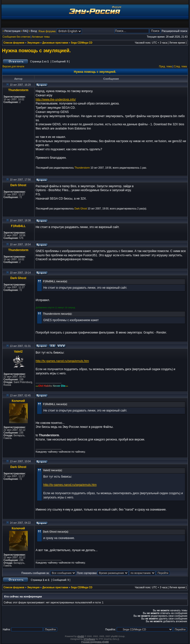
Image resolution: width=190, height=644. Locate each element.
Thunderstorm (18, 90)
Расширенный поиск (174, 31)
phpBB (81, 636)
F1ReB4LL (18, 226)
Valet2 (18, 352)
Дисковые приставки (55, 43)
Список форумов (14, 43)
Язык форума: (47, 31)
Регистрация (12, 31)
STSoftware (89, 639)
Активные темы (41, 37)
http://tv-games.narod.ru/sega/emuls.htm (62, 361)
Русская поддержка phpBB (95, 642)
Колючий (18, 401)
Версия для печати (13, 66)
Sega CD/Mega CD (82, 43)
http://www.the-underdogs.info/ (56, 100)
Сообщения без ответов (16, 37)
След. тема (180, 66)
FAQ (25, 31)
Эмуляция (33, 43)
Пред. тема (166, 66)
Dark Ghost (18, 185)
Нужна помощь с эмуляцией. (36, 51)
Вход (34, 31)
